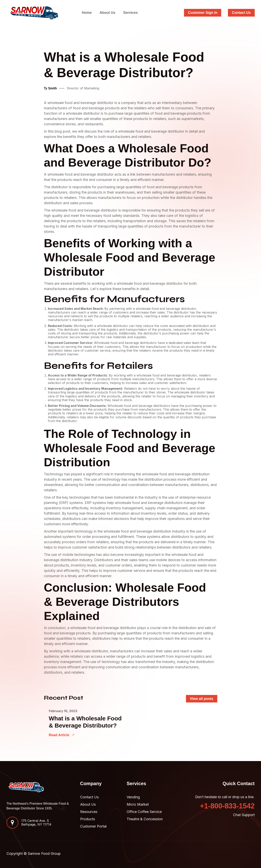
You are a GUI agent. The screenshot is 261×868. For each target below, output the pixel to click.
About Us (107, 13)
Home (87, 13)
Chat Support (244, 815)
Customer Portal (93, 826)
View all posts (202, 699)
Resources (89, 812)
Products (88, 819)
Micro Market (138, 804)
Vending (133, 797)
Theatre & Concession (145, 819)
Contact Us (241, 13)
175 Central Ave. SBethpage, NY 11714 (36, 823)
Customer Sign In (203, 13)
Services (130, 13)
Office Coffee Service (144, 812)
